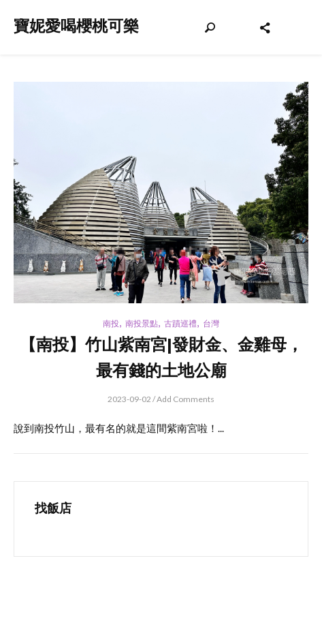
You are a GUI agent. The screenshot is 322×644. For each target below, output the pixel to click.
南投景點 (142, 323)
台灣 (211, 323)
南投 (111, 323)
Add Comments (186, 399)
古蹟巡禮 (180, 323)
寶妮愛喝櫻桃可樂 (76, 26)
